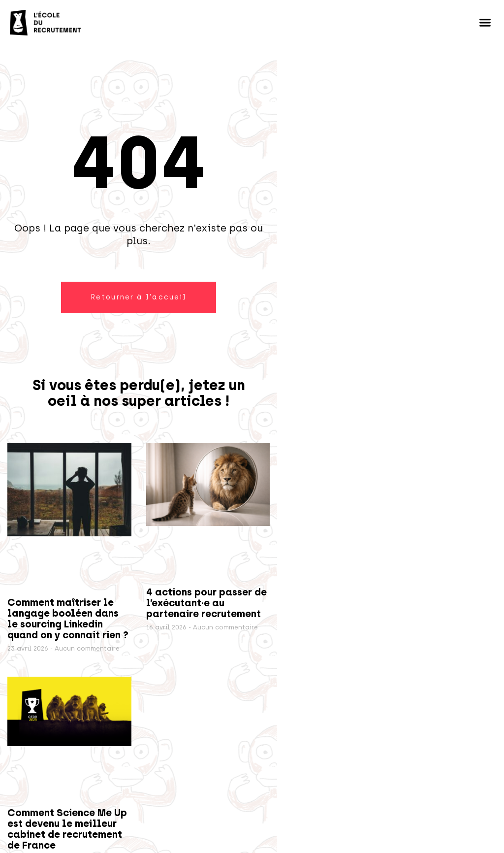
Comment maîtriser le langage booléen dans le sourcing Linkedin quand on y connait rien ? (68, 619)
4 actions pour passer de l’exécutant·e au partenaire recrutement (206, 603)
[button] (485, 23)
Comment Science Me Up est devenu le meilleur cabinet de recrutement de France (67, 829)
